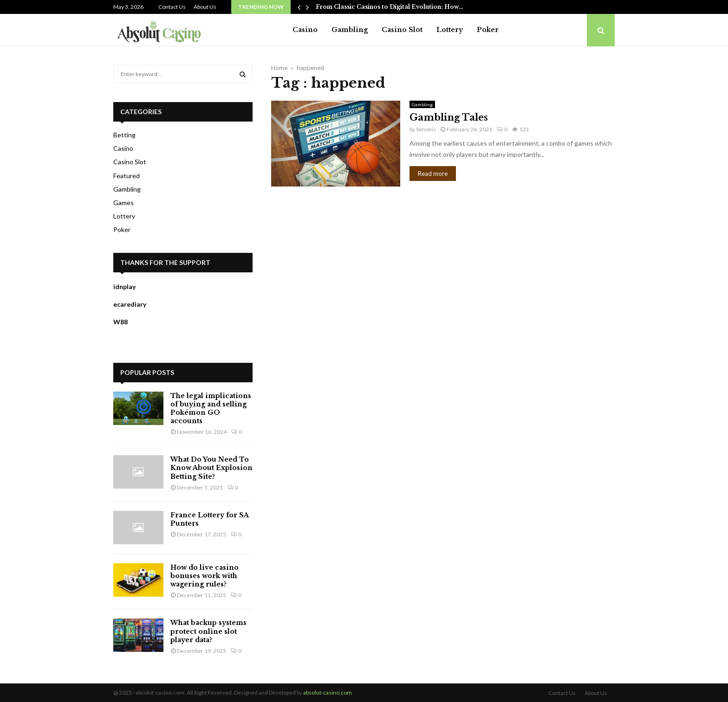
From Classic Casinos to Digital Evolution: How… (390, 7)
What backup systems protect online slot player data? (208, 631)
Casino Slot (402, 30)
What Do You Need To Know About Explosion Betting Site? (211, 468)
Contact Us (172, 7)
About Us (205, 7)
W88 (120, 322)
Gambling (350, 30)
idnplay (124, 287)
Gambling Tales (449, 117)
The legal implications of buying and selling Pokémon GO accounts (211, 409)
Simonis (426, 129)
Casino (305, 30)
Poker (488, 30)
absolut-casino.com (328, 692)
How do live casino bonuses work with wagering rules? (205, 576)
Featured (127, 176)
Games (123, 203)
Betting (124, 135)
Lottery (450, 30)
